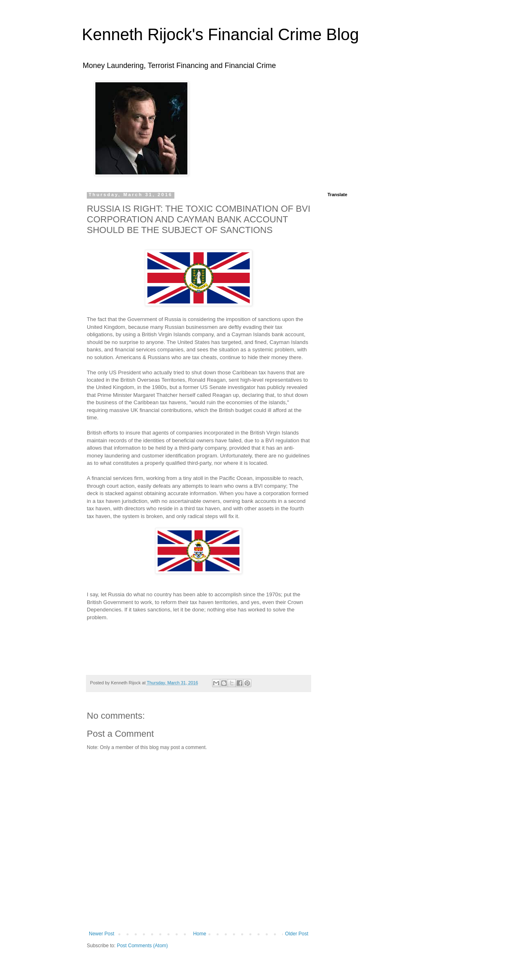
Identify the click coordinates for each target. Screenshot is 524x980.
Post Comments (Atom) (142, 946)
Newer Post (102, 934)
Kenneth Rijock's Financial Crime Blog (220, 34)
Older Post (297, 934)
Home (200, 934)
